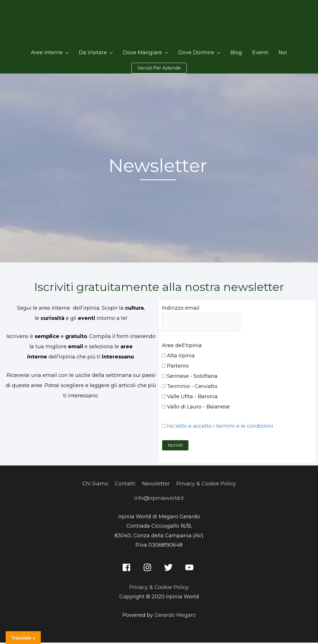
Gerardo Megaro (175, 616)
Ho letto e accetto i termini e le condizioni (220, 427)
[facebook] (128, 569)
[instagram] (149, 569)
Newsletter (156, 485)
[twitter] (170, 569)
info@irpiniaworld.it (159, 500)
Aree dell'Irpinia (182, 347)
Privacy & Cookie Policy (206, 485)
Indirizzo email (181, 309)
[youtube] (191, 569)
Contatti (125, 485)
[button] (159, 70)
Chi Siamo (95, 485)
